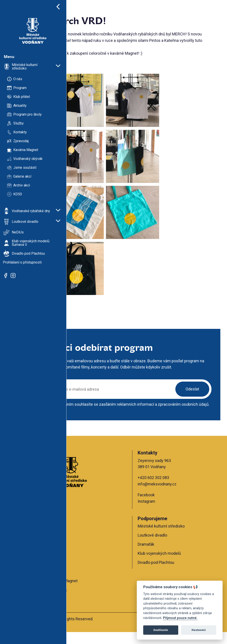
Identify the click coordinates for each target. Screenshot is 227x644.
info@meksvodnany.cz (172, 496)
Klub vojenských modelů (174, 565)
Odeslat (192, 395)
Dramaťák (161, 556)
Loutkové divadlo (167, 547)
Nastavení (199, 630)
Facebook (161, 507)
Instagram (161, 513)
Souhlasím (161, 630)
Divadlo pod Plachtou (171, 574)
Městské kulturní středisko (176, 538)
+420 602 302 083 (168, 490)
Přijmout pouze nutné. (180, 618)
